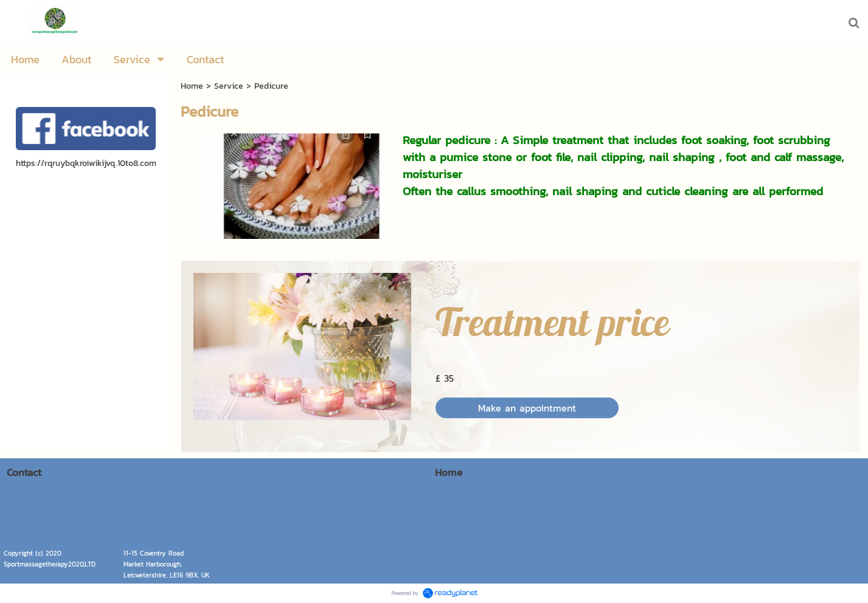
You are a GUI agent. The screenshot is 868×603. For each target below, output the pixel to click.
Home (192, 86)
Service (229, 86)
